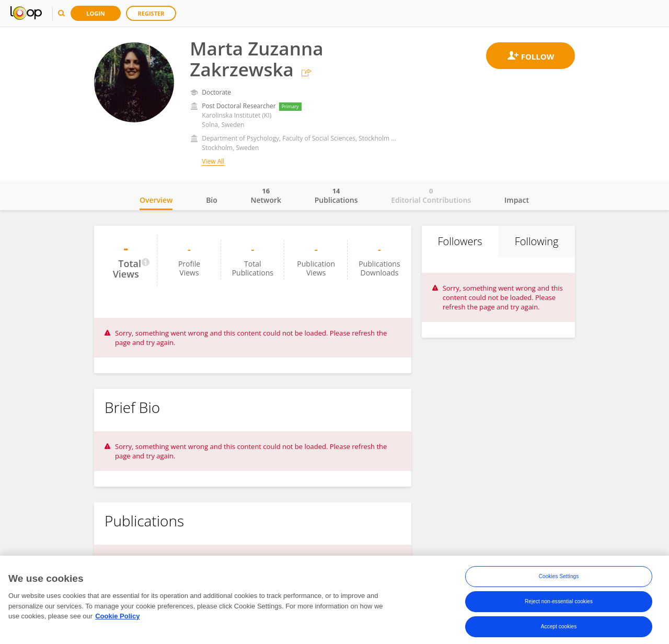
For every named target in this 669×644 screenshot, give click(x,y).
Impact (517, 200)
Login (96, 13)
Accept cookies (559, 630)
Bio (212, 200)
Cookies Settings (559, 579)
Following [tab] (537, 241)
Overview (156, 200)
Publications (336, 195)
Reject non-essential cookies (559, 605)
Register (151, 13)
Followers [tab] (460, 241)
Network (266, 195)
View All (213, 161)
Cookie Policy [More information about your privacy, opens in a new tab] (117, 619)
